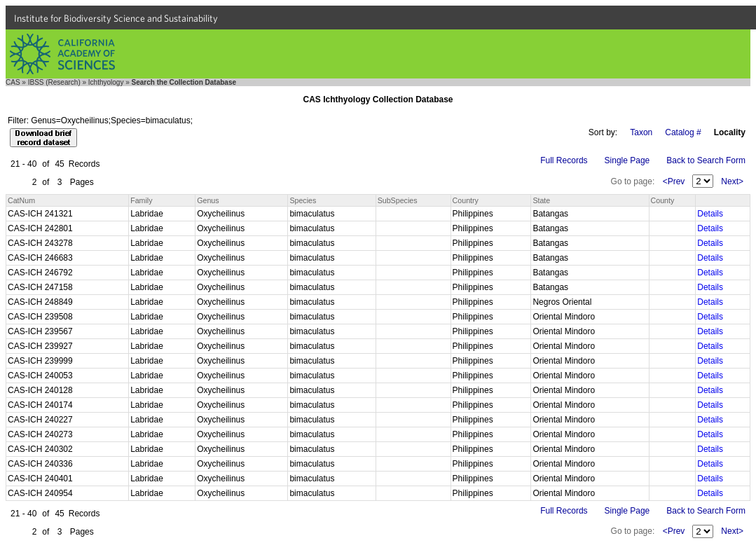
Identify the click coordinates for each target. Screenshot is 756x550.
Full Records (564, 160)
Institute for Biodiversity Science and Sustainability (116, 18)
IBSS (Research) (54, 82)
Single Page (627, 160)
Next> (732, 181)
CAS (13, 82)
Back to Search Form (706, 160)
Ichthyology (106, 82)
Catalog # (683, 132)
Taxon (641, 132)
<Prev (674, 181)
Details (710, 214)
